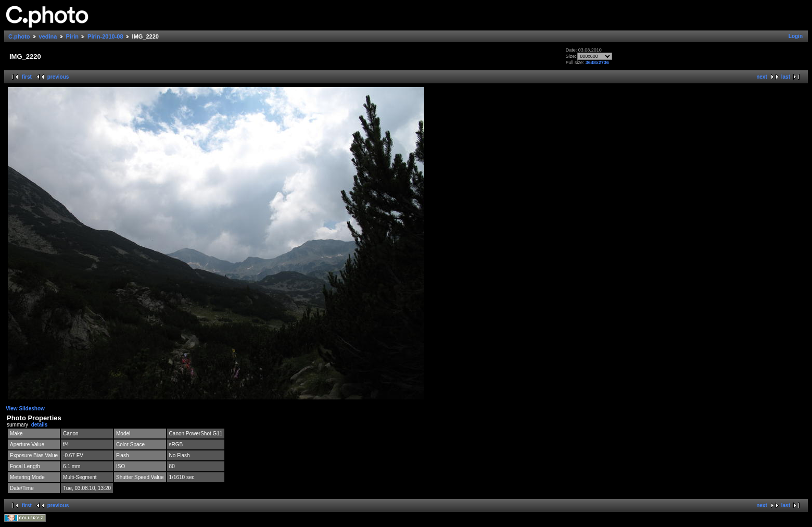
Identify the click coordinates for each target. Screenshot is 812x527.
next (762, 77)
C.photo (19, 36)
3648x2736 (597, 62)
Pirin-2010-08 (105, 36)
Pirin (72, 36)
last (786, 77)
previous (58, 77)
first (27, 77)
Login (796, 36)
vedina (48, 36)
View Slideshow (25, 409)
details (40, 425)
